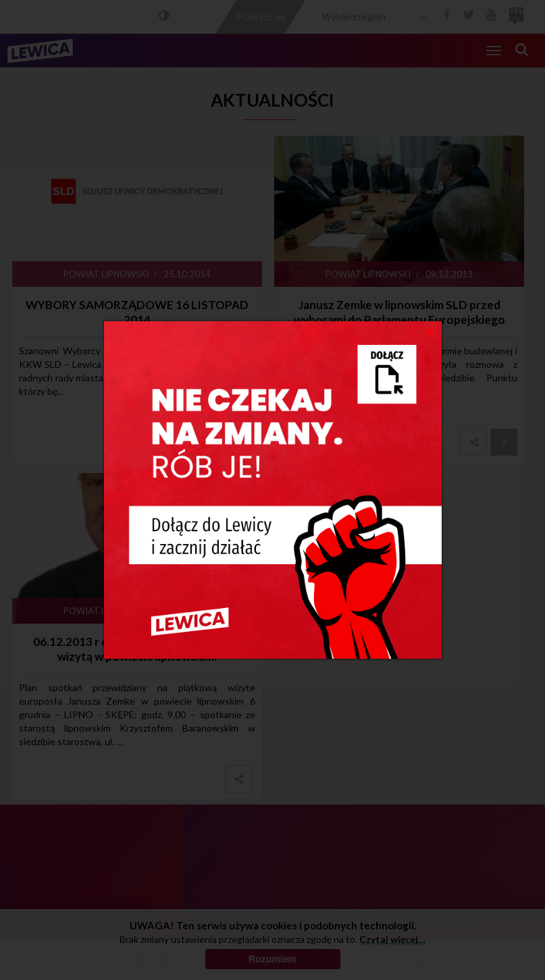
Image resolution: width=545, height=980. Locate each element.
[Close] (430, 331)
